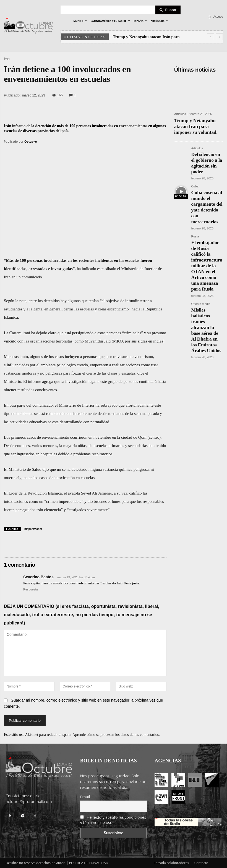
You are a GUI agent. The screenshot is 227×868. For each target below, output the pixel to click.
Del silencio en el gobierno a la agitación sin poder (207, 154)
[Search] (168, 10)
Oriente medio (201, 241)
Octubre (31, 141)
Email (85, 797)
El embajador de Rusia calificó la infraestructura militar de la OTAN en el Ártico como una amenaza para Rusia (207, 217)
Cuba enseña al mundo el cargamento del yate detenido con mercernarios (207, 183)
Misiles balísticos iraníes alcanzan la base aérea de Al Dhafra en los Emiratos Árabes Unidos (204, 256)
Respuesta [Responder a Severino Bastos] (31, 589)
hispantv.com (33, 529)
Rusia (195, 202)
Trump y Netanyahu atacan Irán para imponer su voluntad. (196, 125)
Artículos (180, 114)
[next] (219, 37)
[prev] (211, 37)
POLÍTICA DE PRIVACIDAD (89, 863)
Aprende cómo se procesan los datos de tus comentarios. (116, 735)
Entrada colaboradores (171, 863)
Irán (7, 59)
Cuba (195, 172)
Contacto (201, 863)
